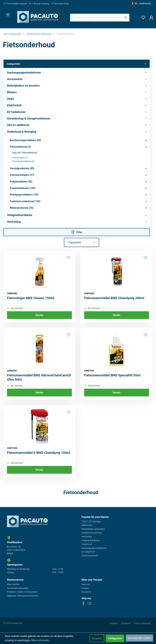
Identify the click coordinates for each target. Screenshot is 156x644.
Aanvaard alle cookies (139, 638)
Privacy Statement (143, 623)
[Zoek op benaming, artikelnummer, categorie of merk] (96, 18)
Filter (77, 232)
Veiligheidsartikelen (91, 541)
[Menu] (7, 14)
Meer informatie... (41, 640)
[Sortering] (82, 242)
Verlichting (87, 537)
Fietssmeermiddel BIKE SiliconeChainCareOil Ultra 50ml (39, 377)
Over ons (86, 584)
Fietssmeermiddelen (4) (23, 161)
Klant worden (13, 584)
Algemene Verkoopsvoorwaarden (23, 596)
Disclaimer (126, 623)
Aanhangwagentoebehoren (94, 548)
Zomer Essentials (90, 556)
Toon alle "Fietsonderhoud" (25, 153)
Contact (85, 588)
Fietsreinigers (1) (20, 158)
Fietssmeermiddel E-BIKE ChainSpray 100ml (39, 453)
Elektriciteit (87, 525)
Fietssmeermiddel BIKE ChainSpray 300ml (114, 298)
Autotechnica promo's (92, 533)
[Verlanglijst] (142, 17)
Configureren (115, 638)
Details (39, 315)
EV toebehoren (88, 552)
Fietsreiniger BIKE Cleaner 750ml (31, 298)
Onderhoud (87, 544)
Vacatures (86, 592)
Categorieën (77, 64)
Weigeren (97, 638)
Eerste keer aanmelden (18, 588)
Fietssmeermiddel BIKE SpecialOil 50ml (112, 375)
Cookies (114, 623)
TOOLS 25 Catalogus (91, 522)
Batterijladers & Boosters (93, 529)
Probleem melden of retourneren (22, 592)
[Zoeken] (126, 18)
